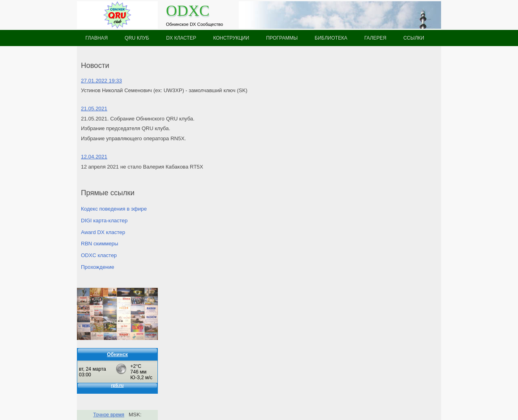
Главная (97, 38)
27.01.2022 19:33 (101, 81)
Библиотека (331, 38)
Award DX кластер (103, 232)
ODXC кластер (99, 255)
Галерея (375, 38)
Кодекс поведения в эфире (114, 209)
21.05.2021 (94, 109)
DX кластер (181, 38)
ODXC (188, 11)
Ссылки (414, 38)
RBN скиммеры (100, 244)
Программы (282, 38)
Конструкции (231, 38)
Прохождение (98, 267)
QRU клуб (137, 38)
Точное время (109, 415)
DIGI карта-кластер (104, 221)
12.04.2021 (94, 157)
